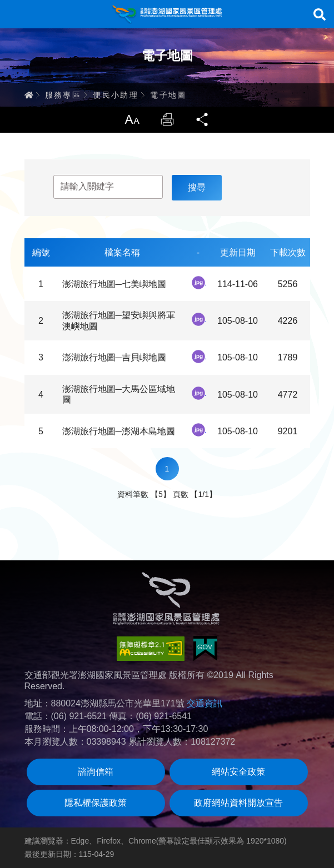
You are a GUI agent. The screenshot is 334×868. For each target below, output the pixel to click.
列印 (167, 119)
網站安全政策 (238, 772)
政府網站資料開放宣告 (238, 803)
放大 (132, 119)
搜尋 (320, 14)
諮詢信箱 (96, 772)
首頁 (29, 95)
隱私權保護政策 (96, 803)
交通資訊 (205, 703)
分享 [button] (203, 119)
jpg (198, 283)
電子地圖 (168, 95)
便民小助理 (116, 95)
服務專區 (63, 95)
